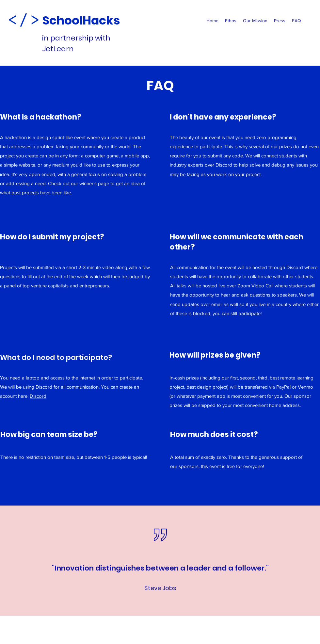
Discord (38, 396)
